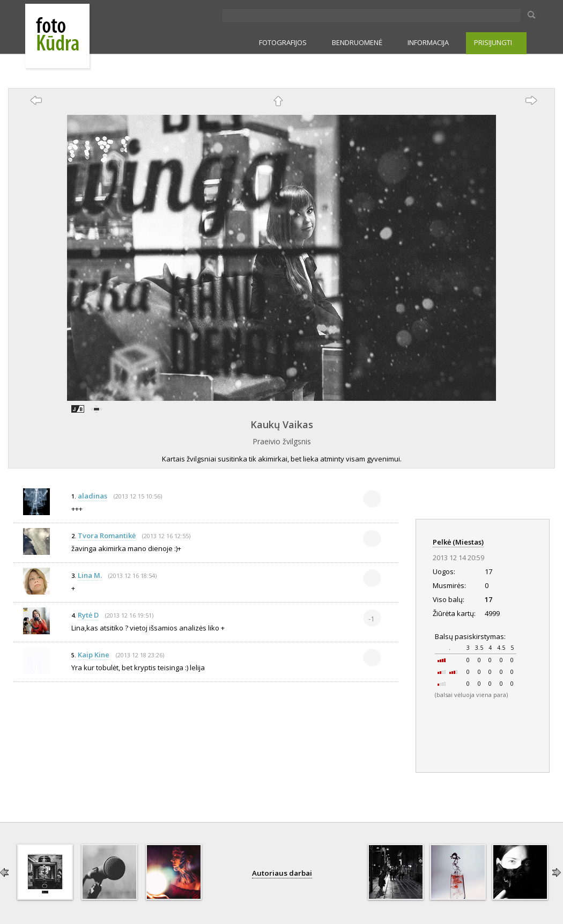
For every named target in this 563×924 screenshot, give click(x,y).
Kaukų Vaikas (282, 424)
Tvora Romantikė (107, 536)
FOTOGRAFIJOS (283, 42)
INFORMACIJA (428, 42)
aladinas (92, 496)
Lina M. (90, 575)
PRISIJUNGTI (493, 42)
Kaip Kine (94, 655)
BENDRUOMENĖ (357, 42)
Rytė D (88, 615)
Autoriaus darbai (282, 873)
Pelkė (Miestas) (458, 542)
